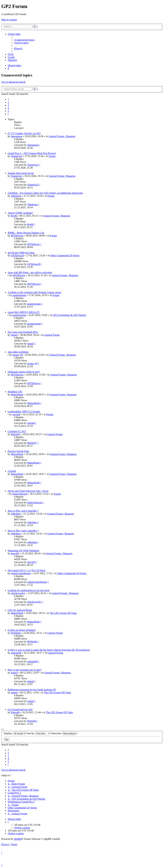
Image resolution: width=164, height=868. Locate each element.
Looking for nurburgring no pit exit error (29, 590)
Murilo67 (16, 434)
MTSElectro (17, 236)
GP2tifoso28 (17, 255)
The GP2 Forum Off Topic (63, 613)
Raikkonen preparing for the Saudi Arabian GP (32, 690)
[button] (8, 114)
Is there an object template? (22, 630)
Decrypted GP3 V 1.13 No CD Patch (27, 570)
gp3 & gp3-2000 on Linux (21, 253)
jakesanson (16, 136)
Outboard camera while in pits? (24, 372)
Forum (52, 156)
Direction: (64, 733)
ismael (14, 335)
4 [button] (8, 108)
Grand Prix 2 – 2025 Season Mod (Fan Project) (32, 153)
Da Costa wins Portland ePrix (23, 332)
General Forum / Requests (62, 136)
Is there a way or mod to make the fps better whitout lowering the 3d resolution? (49, 650)
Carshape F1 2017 (17, 431)
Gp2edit (12, 471)
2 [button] (8, 102)
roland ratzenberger (21, 573)
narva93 (15, 553)
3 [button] (8, 105)
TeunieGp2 (17, 156)
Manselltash (17, 395)
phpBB (18, 839)
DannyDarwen (20, 494)
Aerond (16, 414)
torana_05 (18, 355)
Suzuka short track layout (21, 173)
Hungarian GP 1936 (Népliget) (23, 551)
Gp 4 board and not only (20, 709)
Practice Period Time (18, 451)
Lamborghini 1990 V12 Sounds (24, 411)
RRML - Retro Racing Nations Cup (26, 233)
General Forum (52, 335)
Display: (15, 733)
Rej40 (14, 216)
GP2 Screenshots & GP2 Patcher (69, 315)
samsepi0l (16, 653)
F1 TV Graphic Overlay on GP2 (24, 133)
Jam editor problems (18, 352)
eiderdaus (16, 514)
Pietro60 (15, 712)
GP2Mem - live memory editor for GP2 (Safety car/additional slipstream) (45, 193)
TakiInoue (16, 196)
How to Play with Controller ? (23, 511)
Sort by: (39, 733)
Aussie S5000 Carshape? (20, 213)
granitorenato (19, 295)
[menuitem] (24, 40)
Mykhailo (16, 633)
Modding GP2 (15, 392)
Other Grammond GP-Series (65, 255)
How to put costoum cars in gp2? (25, 670)
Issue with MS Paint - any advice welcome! (30, 272)
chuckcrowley (18, 593)
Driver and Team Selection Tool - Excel (28, 491)
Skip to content (9, 20)
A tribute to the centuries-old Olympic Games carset (34, 292)
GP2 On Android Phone (20, 610)
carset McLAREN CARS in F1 (24, 312)
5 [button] (8, 111)
